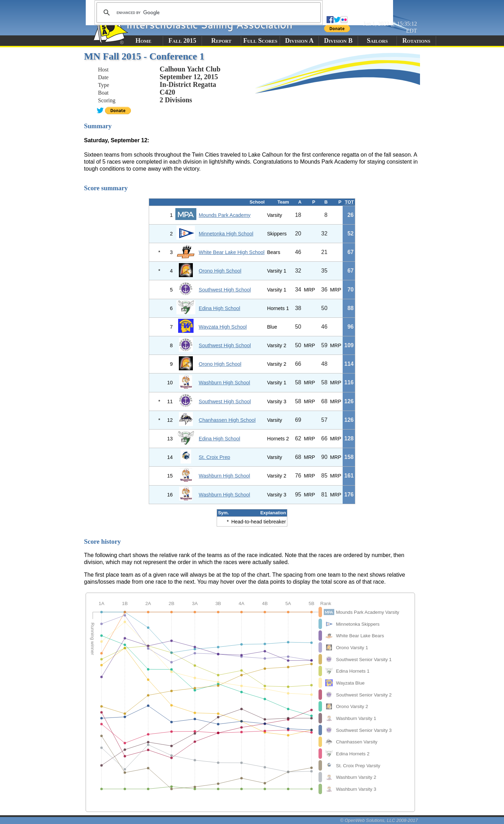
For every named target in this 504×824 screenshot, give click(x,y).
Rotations (416, 41)
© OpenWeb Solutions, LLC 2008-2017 (379, 820)
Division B (338, 41)
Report (222, 41)
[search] (208, 13)
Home (143, 41)
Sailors (377, 41)
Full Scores (260, 41)
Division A (299, 41)
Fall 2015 (182, 41)
